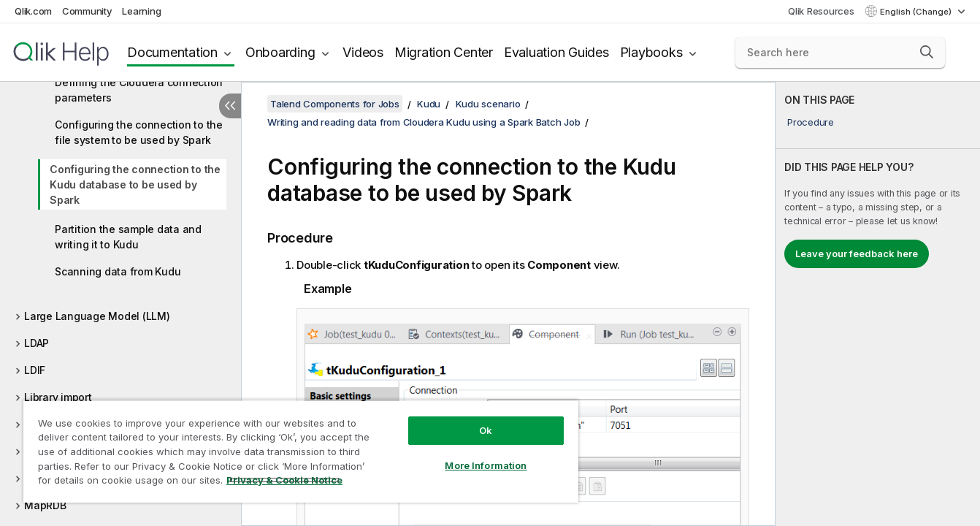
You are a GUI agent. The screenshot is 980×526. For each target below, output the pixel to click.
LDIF (35, 370)
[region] (301, 451)
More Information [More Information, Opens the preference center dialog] (486, 465)
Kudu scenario (488, 104)
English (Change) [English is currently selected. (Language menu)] (917, 12)
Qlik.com (33, 11)
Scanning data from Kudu (118, 271)
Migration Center (444, 52)
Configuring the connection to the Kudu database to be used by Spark (135, 184)
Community (87, 11)
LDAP (37, 343)
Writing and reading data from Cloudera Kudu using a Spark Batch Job (424, 122)
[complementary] (878, 304)
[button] (927, 52)
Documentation (172, 52)
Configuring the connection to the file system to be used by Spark (139, 132)
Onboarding (280, 52)
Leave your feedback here (857, 254)
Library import (58, 397)
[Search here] (840, 53)
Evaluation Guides (556, 52)
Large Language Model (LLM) (97, 316)
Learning (141, 11)
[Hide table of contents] (230, 106)
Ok (486, 430)
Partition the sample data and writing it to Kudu (128, 237)
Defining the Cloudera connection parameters (139, 90)
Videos (363, 52)
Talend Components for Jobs (335, 104)
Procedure (811, 122)
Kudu (429, 104)
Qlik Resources (821, 11)
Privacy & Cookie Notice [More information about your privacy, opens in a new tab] (284, 480)
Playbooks (651, 52)
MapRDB (45, 505)
